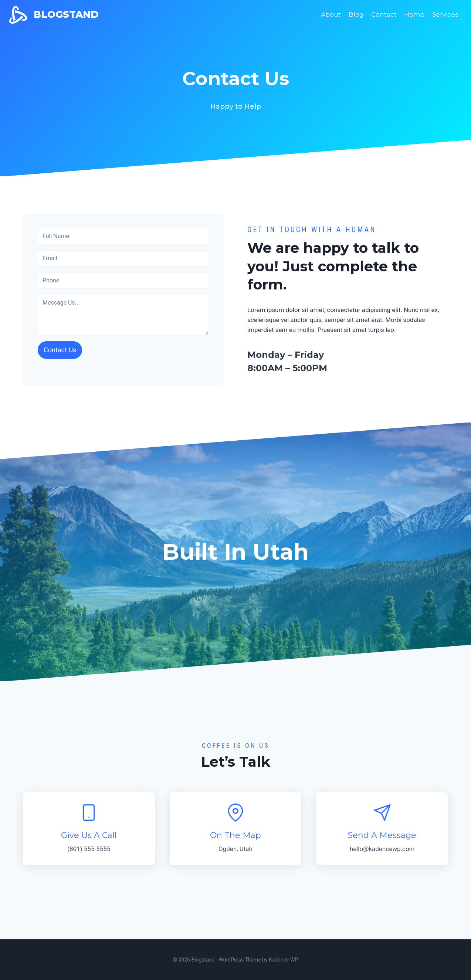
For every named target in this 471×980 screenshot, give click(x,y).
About (331, 14)
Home (414, 14)
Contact (384, 14)
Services (445, 14)
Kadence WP (283, 960)
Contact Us (60, 350)
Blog (356, 14)
